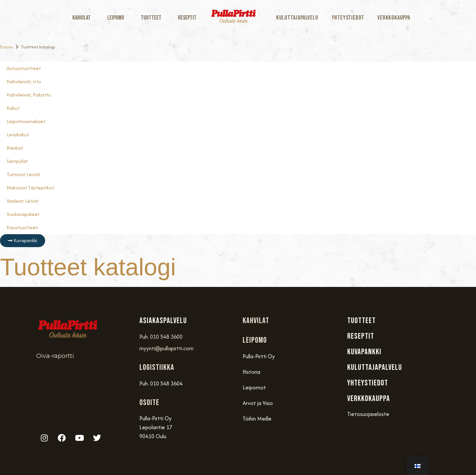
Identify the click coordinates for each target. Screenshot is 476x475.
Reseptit (187, 18)
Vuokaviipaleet (23, 214)
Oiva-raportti (55, 356)
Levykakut (18, 135)
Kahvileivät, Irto (24, 81)
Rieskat (15, 148)
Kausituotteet (22, 227)
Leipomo (117, 18)
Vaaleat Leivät (23, 201)
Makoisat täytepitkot (30, 188)
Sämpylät (17, 161)
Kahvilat (83, 18)
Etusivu (6, 47)
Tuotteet (153, 18)
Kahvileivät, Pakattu (29, 95)
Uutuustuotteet (24, 68)
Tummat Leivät (23, 174)
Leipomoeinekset (26, 121)
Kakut (13, 108)
